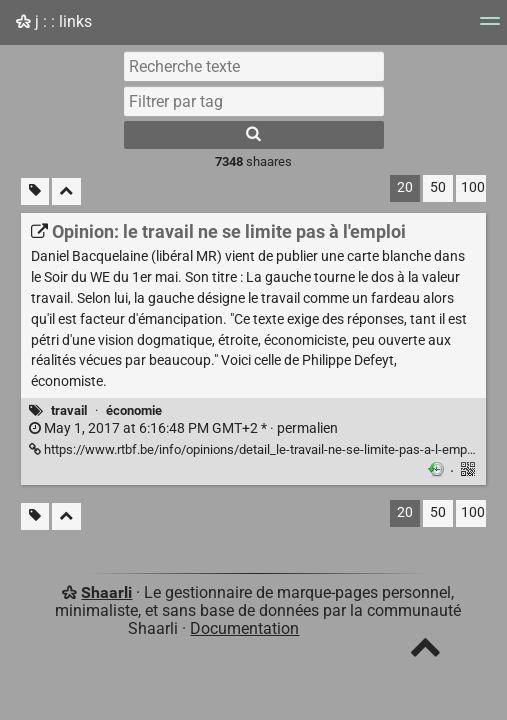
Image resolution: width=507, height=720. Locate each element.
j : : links (54, 21)
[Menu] (490, 27)
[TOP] (425, 651)
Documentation (244, 628)
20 (405, 187)
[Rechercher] (254, 135)
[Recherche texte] (254, 66)
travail (69, 410)
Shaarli (106, 592)
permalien (183, 428)
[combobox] (254, 101)
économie (134, 410)
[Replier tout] (66, 191)
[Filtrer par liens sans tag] (35, 191)
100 (473, 187)
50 (438, 187)
